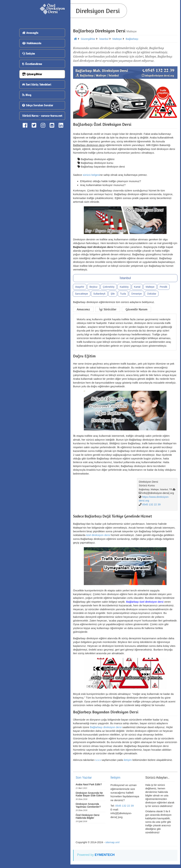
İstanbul (125, 278)
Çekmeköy (109, 287)
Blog (27, 95)
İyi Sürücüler (108, 309)
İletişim (29, 53)
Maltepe (150, 287)
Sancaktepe (82, 294)
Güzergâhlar (32, 74)
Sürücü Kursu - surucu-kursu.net (42, 116)
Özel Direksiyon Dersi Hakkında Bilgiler (88, 816)
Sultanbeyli (99, 294)
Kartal (137, 287)
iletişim (128, 760)
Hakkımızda (32, 43)
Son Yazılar (84, 778)
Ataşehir (80, 287)
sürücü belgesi (91, 175)
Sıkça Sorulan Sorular (38, 105)
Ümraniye (136, 294)
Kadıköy (124, 287)
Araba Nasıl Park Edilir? (89, 784)
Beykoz (93, 287)
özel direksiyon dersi (98, 535)
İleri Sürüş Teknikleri (37, 84)
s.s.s (98, 760)
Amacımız (83, 309)
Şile (113, 294)
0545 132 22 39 (151, 504)
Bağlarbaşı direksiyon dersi (106, 727)
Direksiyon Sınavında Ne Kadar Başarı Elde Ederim (90, 794)
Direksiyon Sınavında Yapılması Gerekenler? (88, 805)
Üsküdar (152, 294)
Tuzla (123, 294)
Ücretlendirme (32, 64)
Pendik (163, 287)
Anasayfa (30, 33)
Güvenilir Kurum (136, 309)
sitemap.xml (112, 842)
